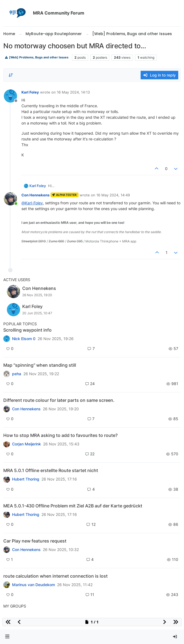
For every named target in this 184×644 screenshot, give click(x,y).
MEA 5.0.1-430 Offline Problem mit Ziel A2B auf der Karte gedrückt (73, 506)
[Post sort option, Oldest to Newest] (11, 75)
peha (17, 374)
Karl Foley (30, 92)
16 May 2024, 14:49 (113, 195)
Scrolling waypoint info (27, 330)
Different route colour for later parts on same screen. (59, 400)
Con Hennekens (35, 195)
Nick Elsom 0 (24, 339)
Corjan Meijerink (27, 444)
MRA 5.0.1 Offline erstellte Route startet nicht (51, 470)
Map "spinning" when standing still (40, 365)
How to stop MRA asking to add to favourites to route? (60, 435)
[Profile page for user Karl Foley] (10, 96)
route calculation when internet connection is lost (55, 576)
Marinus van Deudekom (34, 585)
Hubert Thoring (26, 479)
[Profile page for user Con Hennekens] (10, 199)
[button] (7, 637)
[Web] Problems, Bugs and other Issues (37, 57)
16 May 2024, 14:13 (73, 92)
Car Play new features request (35, 541)
